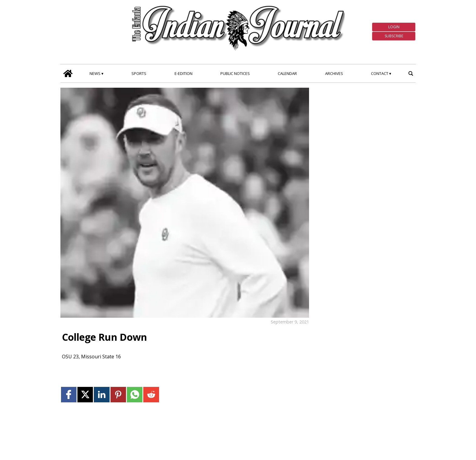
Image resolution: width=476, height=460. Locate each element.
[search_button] (411, 73)
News (95, 73)
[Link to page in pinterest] (118, 395)
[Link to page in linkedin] (102, 395)
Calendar (287, 73)
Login (394, 27)
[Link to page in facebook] (69, 395)
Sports (139, 73)
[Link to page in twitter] (85, 395)
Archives (334, 73)
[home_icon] (68, 73)
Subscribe (394, 36)
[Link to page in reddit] (151, 395)
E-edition (184, 73)
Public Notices (235, 73)
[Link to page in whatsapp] (135, 395)
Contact (380, 73)
